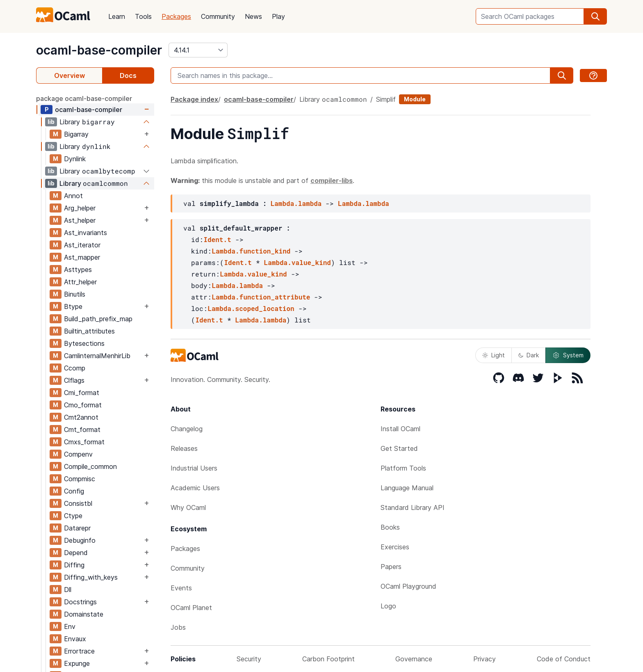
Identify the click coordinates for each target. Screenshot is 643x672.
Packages (176, 16)
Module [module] (415, 99)
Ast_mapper (82, 257)
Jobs (178, 627)
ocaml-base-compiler (99, 50)
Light (494, 355)
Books (390, 527)
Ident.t (217, 239)
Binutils (75, 294)
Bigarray (76, 134)
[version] (198, 50)
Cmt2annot (81, 417)
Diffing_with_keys (91, 577)
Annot (73, 196)
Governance (414, 659)
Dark (529, 355)
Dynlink (75, 159)
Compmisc (80, 479)
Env (70, 626)
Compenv (78, 454)
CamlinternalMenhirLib (97, 356)
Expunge (77, 663)
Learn (117, 16)
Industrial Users (194, 468)
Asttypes (78, 270)
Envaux (75, 639)
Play (278, 16)
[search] (595, 16)
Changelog (187, 429)
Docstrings (80, 602)
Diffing (74, 565)
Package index (194, 99)
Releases (184, 448)
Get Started (399, 448)
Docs (128, 75)
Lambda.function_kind (251, 251)
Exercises (395, 547)
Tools (143, 16)
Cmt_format (82, 430)
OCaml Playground (408, 586)
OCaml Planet (191, 608)
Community (218, 16)
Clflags (74, 380)
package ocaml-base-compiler (84, 98)
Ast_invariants (86, 233)
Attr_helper (80, 282)
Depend (76, 553)
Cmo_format (83, 405)
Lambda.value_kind (298, 262)
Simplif (386, 99)
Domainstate (84, 614)
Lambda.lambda (296, 203)
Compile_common (90, 466)
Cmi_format (82, 393)
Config (74, 491)
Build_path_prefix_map (98, 319)
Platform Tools (403, 468)
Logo (388, 606)
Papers (391, 567)
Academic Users (195, 488)
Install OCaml (400, 429)
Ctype (73, 516)
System (568, 355)
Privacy (485, 659)
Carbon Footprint (328, 659)
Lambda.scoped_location (251, 308)
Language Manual (407, 488)
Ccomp (75, 368)
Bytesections (84, 343)
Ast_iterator (82, 245)
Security (249, 659)
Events (181, 588)
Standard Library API (413, 507)
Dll (68, 590)
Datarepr (77, 528)
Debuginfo (80, 540)
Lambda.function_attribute (261, 297)
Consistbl (78, 503)
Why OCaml (188, 507)
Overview (70, 75)
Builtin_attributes (89, 331)
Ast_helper (80, 220)
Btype (73, 306)
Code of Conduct (564, 659)
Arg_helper (80, 208)
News (253, 16)
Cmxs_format (84, 442)
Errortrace (79, 651)
